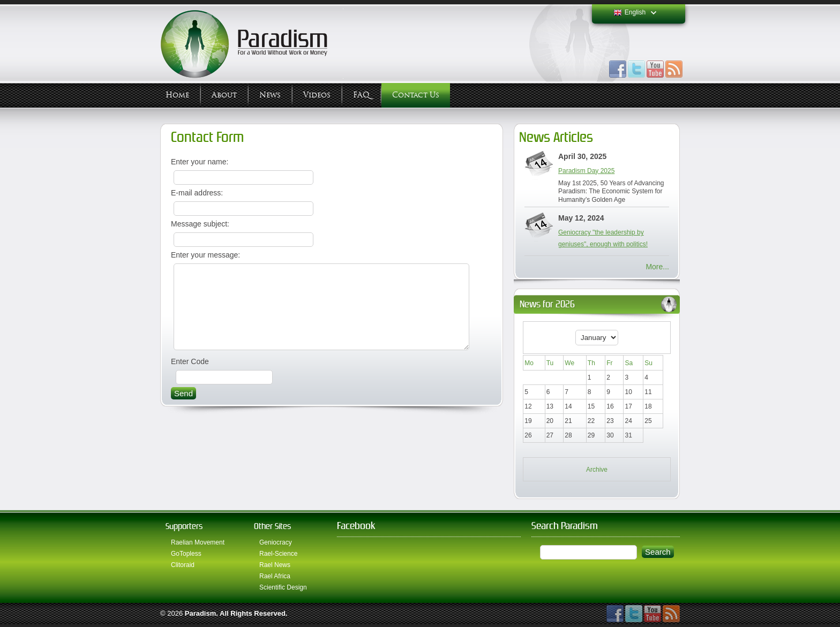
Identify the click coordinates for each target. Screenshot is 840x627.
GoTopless (186, 554)
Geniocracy (276, 542)
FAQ (361, 95)
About (224, 95)
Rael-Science (278, 554)
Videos (317, 95)
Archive (597, 470)
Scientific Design (283, 587)
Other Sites (272, 526)
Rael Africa (275, 576)
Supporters (184, 526)
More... (657, 267)
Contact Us (416, 95)
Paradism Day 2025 (586, 171)
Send (183, 409)
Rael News (275, 565)
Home (177, 95)
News (270, 95)
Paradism (201, 613)
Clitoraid (183, 565)
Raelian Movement (198, 542)
